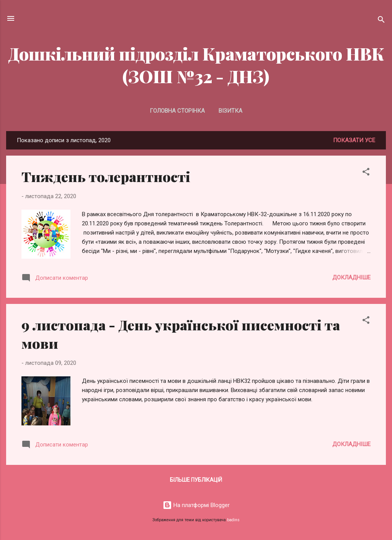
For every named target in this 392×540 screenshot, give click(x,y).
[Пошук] (381, 21)
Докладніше (351, 277)
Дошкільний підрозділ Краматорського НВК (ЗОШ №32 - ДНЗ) (196, 65)
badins (233, 520)
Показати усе (354, 140)
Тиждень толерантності (106, 176)
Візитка (230, 111)
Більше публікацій (196, 480)
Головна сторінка (177, 111)
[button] (366, 173)
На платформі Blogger (196, 505)
